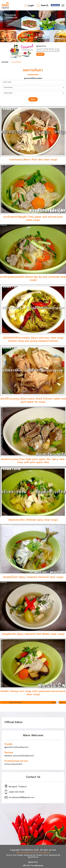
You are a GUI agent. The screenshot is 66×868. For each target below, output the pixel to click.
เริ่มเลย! (40, 54)
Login (29, 6)
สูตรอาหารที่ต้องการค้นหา (33, 78)
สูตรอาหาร (33, 862)
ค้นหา (33, 99)
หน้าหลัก (5, 62)
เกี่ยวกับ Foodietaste (33, 866)
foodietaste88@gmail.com (21, 797)
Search (42, 5)
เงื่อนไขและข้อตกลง (43, 852)
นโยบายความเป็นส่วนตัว (25, 852)
